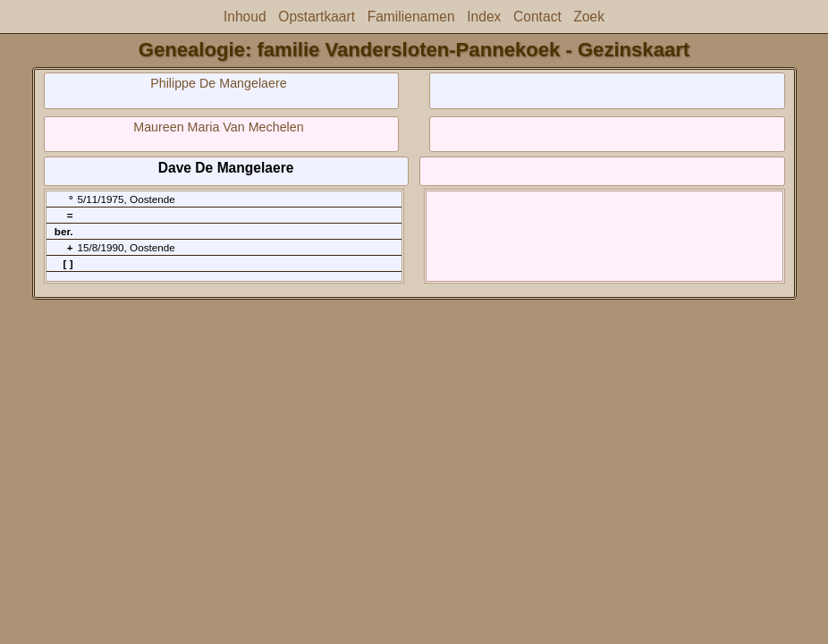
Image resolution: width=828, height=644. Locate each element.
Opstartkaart (317, 17)
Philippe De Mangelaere (219, 83)
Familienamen (411, 17)
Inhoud (245, 17)
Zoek (589, 17)
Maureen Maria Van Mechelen (218, 127)
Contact (537, 17)
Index (484, 17)
